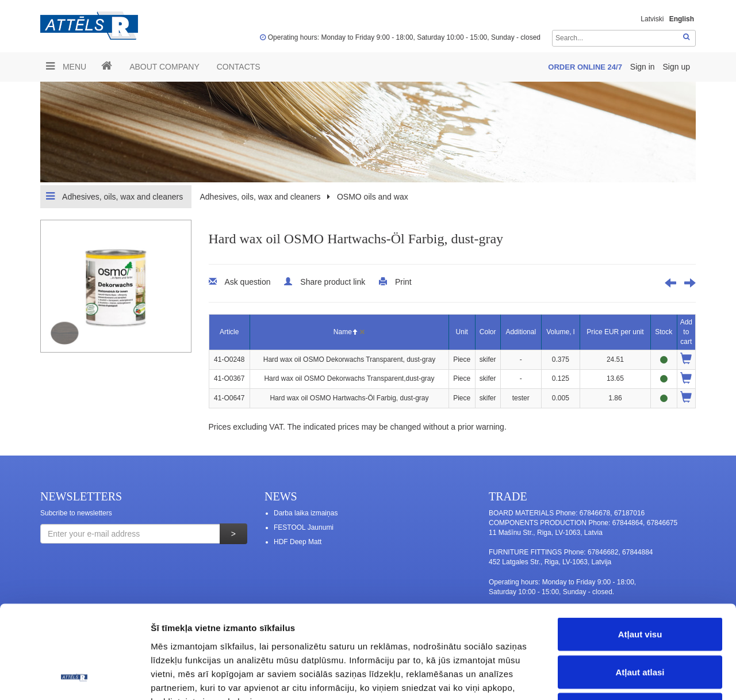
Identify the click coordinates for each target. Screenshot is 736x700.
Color (488, 332)
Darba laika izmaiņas (306, 513)
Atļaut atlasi (640, 587)
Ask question (247, 282)
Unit (462, 332)
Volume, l (560, 332)
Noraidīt (640, 624)
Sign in (644, 67)
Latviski (652, 19)
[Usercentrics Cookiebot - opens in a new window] (74, 678)
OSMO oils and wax (373, 197)
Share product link (333, 282)
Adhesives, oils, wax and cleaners (114, 196)
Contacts (239, 67)
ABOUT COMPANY (164, 67)
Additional (521, 332)
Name (346, 332)
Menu (66, 66)
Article (229, 332)
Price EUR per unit (615, 332)
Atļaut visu (640, 549)
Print (403, 282)
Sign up (676, 67)
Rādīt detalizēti (626, 677)
